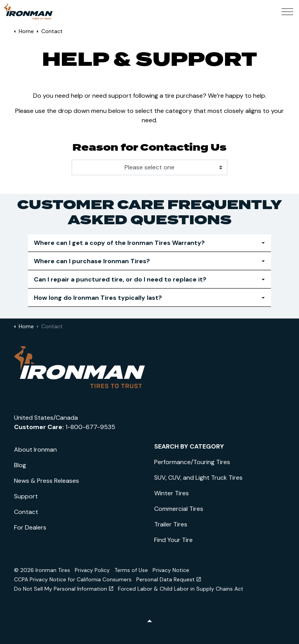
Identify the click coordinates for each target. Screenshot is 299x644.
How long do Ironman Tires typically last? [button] (98, 298)
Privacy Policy (92, 570)
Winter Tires (171, 493)
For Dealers (30, 527)
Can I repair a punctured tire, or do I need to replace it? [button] (120, 279)
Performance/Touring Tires (192, 462)
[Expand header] (287, 12)
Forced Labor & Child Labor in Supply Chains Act (181, 589)
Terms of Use (131, 570)
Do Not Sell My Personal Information (64, 589)
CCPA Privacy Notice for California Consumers (73, 579)
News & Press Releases (47, 481)
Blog (20, 465)
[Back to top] (149, 622)
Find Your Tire (173, 540)
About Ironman (35, 450)
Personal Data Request (169, 579)
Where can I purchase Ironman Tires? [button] (92, 261)
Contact (26, 512)
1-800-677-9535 (90, 427)
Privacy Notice (171, 570)
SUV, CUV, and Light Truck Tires (198, 478)
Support (26, 496)
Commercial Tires (179, 509)
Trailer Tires (171, 524)
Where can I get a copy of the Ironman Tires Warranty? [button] (119, 243)
